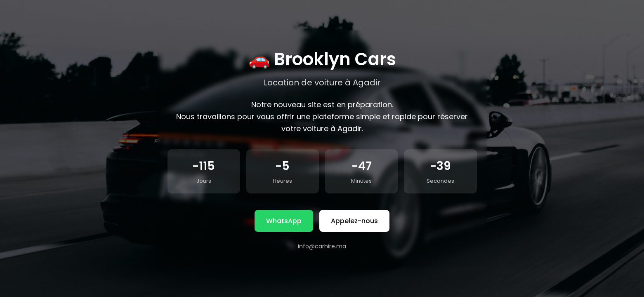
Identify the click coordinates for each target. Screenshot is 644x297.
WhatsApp (284, 221)
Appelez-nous (354, 221)
